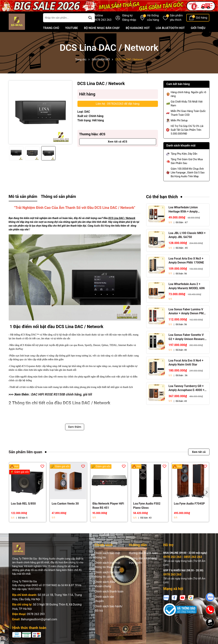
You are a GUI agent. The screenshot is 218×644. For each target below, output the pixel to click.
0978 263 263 (36, 614)
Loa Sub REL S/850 (23, 504)
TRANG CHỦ (51, 28)
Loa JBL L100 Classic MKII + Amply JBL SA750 (187, 235)
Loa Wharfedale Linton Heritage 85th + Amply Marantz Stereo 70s (183, 210)
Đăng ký (127, 15)
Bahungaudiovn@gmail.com (39, 619)
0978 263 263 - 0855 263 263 (183, 557)
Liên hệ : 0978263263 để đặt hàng (118, 104)
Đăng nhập (129, 20)
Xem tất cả (199, 452)
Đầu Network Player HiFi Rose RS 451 (108, 506)
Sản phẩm (176, 18)
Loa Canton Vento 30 (65, 504)
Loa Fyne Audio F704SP (189, 504)
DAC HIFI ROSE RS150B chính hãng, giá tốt (62, 394)
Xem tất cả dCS (118, 142)
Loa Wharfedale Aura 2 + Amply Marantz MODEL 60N (187, 286)
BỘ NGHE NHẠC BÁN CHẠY (102, 28)
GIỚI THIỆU (198, 28)
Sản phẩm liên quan (25, 452)
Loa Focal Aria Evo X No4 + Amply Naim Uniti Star (186, 363)
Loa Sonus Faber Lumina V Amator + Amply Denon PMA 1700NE (187, 312)
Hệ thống (153, 18)
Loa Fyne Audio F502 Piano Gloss (147, 506)
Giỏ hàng (201, 18)
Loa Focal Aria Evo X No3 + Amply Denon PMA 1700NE (186, 261)
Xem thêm (75, 427)
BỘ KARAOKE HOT (138, 28)
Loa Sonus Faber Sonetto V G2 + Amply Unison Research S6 (187, 337)
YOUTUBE (72, 28)
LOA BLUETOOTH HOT (170, 28)
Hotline (103, 18)
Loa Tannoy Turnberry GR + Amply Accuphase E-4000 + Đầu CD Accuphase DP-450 (187, 388)
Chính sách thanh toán (109, 591)
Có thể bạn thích (162, 197)
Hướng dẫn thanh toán (143, 553)
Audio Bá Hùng (102, 226)
